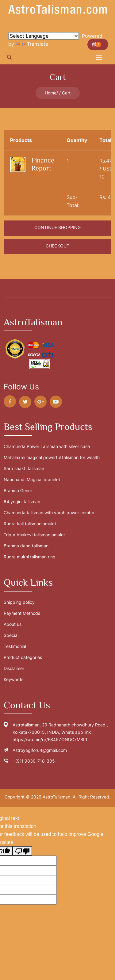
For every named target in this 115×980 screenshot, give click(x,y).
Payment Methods (22, 613)
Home (51, 93)
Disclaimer (14, 668)
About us (13, 624)
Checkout (57, 246)
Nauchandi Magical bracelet (32, 479)
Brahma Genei (18, 490)
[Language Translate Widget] (44, 36)
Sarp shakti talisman (24, 468)
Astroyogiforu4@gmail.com (40, 750)
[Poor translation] (22, 851)
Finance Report (43, 164)
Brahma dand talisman (26, 546)
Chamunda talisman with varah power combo (49, 513)
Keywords (13, 679)
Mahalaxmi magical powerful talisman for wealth (52, 457)
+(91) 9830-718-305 (34, 761)
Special (11, 635)
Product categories (23, 657)
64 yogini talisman (22, 501)
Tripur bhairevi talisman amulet (34, 535)
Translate (32, 44)
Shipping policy (19, 602)
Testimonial (15, 646)
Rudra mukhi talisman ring (30, 557)
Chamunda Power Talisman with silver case (47, 446)
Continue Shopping (57, 227)
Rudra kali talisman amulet (30, 524)
